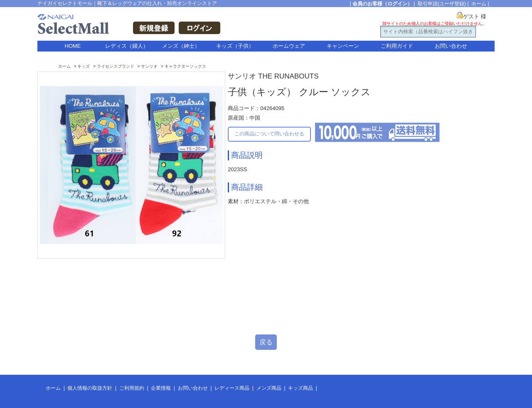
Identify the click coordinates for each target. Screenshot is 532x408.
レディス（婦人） (127, 46)
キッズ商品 (300, 388)
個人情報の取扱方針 (90, 388)
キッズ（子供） (235, 46)
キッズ (84, 66)
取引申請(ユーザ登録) (442, 4)
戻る (266, 342)
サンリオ (149, 66)
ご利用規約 (132, 388)
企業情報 (161, 388)
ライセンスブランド (116, 66)
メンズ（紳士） (181, 46)
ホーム (479, 4)
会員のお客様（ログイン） (382, 4)
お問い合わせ (451, 46)
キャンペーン (343, 46)
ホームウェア (289, 46)
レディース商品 (232, 388)
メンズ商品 (269, 388)
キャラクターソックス (185, 66)
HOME (73, 46)
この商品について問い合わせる (269, 134)
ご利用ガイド (397, 46)
